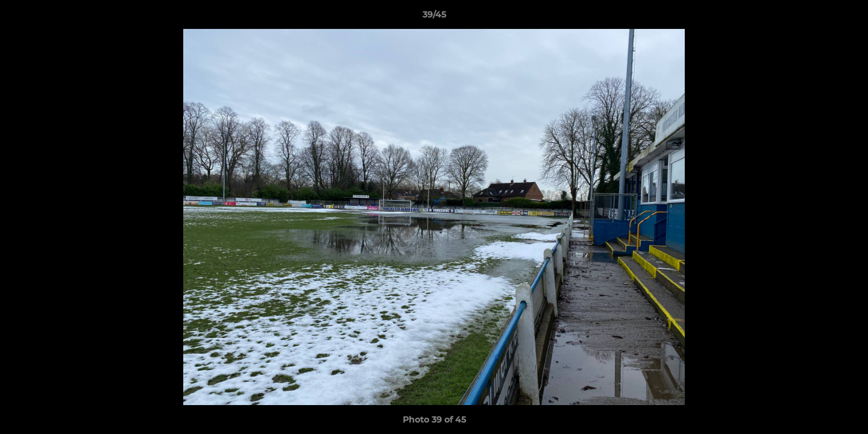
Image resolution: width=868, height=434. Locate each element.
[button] (846, 17)
